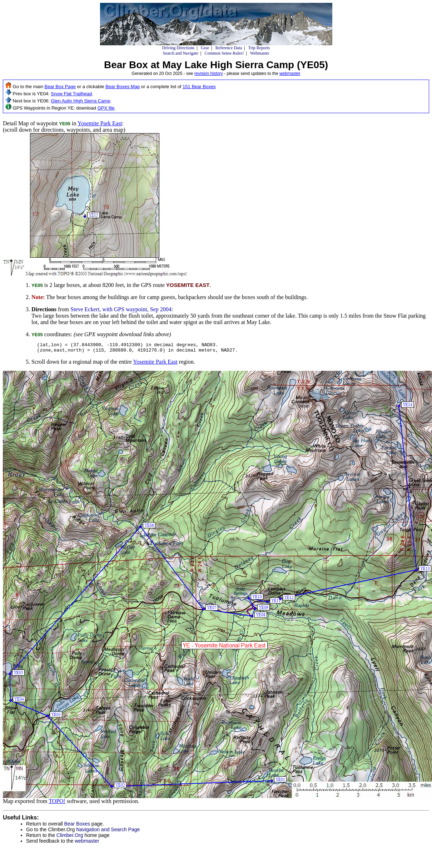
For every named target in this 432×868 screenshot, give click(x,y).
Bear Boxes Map (123, 87)
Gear (205, 48)
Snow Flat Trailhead (71, 94)
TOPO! (57, 803)
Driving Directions (178, 48)
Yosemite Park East (100, 123)
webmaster (290, 74)
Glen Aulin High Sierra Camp (80, 101)
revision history (209, 74)
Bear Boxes (77, 826)
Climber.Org (70, 837)
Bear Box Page (60, 87)
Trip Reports (259, 48)
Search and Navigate (180, 53)
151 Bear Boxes (199, 87)
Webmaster (260, 53)
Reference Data (229, 48)
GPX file (106, 108)
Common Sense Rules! (224, 53)
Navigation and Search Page (108, 832)
